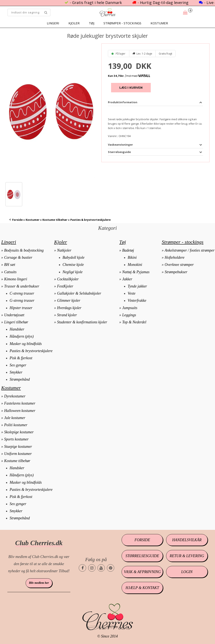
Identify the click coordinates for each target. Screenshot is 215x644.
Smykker (16, 372)
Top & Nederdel (134, 322)
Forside (17, 220)
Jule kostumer (15, 418)
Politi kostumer (16, 425)
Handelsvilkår (187, 540)
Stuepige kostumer (18, 447)
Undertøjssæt (14, 315)
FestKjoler (65, 286)
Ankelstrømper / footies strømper (189, 250)
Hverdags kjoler (69, 308)
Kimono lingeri (16, 279)
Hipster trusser (21, 308)
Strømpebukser (176, 272)
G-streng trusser (22, 300)
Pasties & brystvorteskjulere (31, 351)
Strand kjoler (67, 315)
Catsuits (10, 272)
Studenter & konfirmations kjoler (82, 322)
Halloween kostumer (20, 411)
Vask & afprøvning (142, 572)
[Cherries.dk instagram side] (92, 568)
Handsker (17, 329)
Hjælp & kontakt (142, 588)
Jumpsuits (130, 308)
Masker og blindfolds (26, 344)
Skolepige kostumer (19, 432)
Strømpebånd (20, 379)
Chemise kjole (73, 265)
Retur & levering (187, 556)
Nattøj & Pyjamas (136, 272)
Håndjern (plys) (22, 336)
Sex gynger (18, 365)
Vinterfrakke (137, 300)
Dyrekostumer (15, 396)
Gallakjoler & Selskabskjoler (79, 293)
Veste (132, 293)
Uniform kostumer (18, 454)
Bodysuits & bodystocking (24, 250)
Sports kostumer (16, 439)
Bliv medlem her (39, 583)
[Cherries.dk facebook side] (82, 568)
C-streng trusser (22, 293)
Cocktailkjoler (68, 279)
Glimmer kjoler (69, 300)
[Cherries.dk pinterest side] (111, 568)
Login (187, 572)
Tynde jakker (137, 286)
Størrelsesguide (142, 556)
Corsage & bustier (18, 257)
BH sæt (10, 265)
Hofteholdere (174, 257)
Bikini (132, 257)
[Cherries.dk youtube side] (101, 568)
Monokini (135, 265)
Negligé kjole (73, 272)
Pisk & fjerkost (21, 358)
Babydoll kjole (73, 257)
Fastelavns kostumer (20, 403)
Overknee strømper (179, 265)
